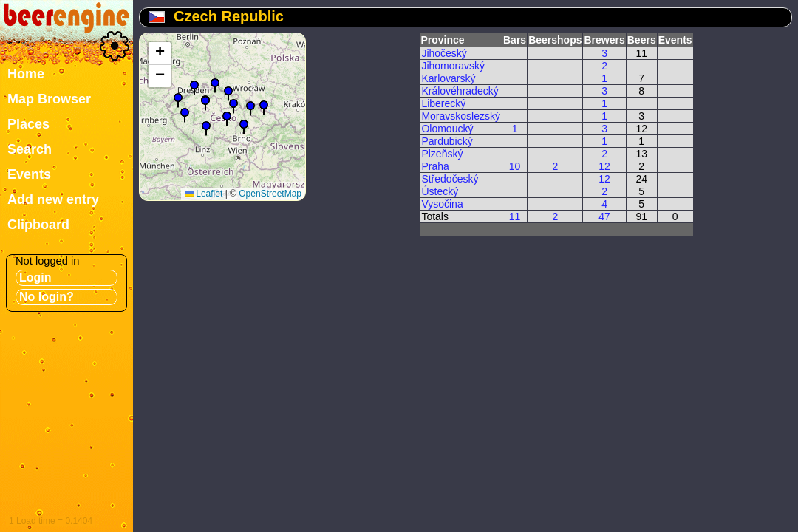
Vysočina (442, 204)
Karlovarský (448, 78)
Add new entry (53, 199)
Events (29, 174)
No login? (47, 297)
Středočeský (450, 179)
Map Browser (49, 99)
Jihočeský (444, 53)
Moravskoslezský (461, 116)
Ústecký (440, 191)
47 (604, 216)
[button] (206, 129)
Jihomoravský (453, 66)
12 (604, 166)
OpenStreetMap (270, 194)
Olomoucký (447, 129)
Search (30, 149)
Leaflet (204, 194)
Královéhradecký (460, 91)
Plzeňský (442, 154)
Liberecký (443, 103)
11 (515, 216)
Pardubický (447, 141)
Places (28, 124)
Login (35, 277)
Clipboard (38, 225)
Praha (435, 166)
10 (515, 166)
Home (26, 74)
